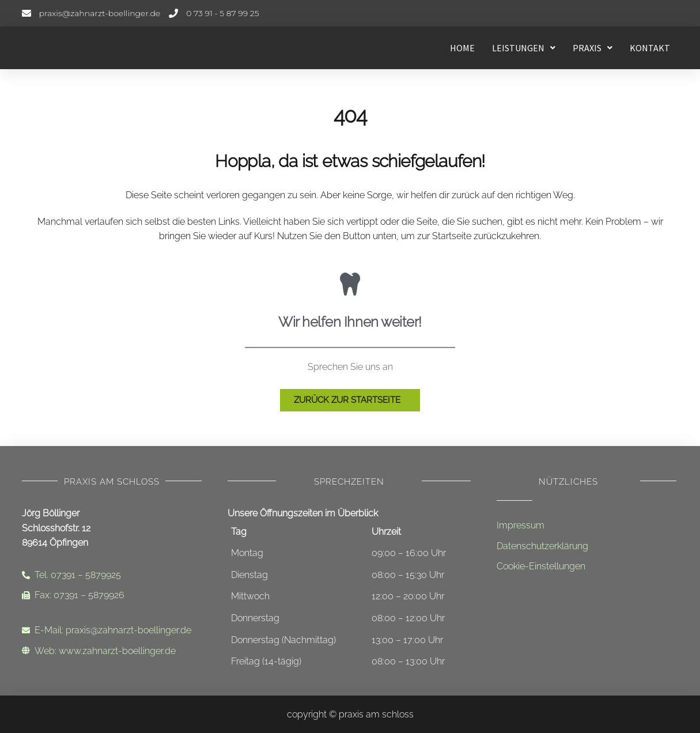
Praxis (593, 48)
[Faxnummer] (112, 595)
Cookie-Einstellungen (541, 566)
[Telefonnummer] (214, 13)
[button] (524, 48)
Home (462, 48)
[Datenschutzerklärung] (587, 546)
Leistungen (524, 48)
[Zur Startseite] (350, 400)
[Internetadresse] (112, 651)
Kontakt (650, 48)
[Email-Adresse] (112, 630)
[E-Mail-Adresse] (91, 13)
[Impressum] (587, 526)
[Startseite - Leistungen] (108, 48)
